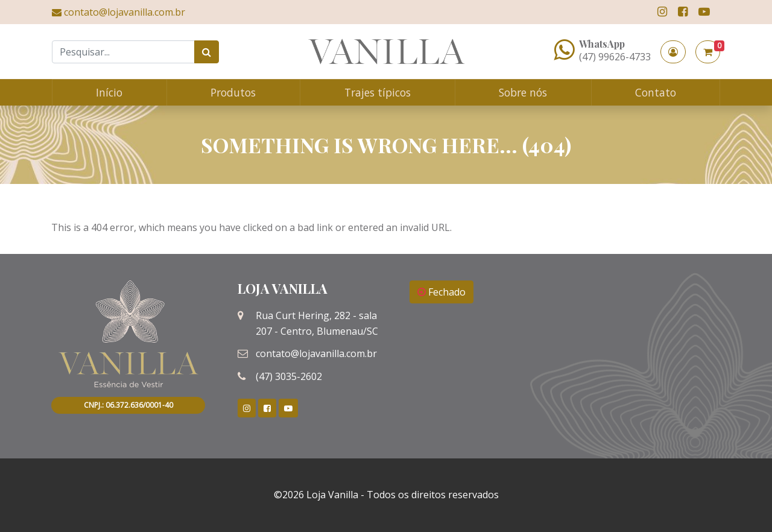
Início (109, 92)
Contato (656, 92)
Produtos (233, 92)
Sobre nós (523, 92)
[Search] (123, 52)
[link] (662, 12)
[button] (673, 52)
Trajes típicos (378, 92)
